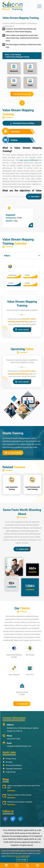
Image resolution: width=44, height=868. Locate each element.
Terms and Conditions (14, 765)
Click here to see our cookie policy (18, 856)
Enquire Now (22, 549)
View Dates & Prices (22, 94)
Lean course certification (29, 160)
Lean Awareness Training (12, 488)
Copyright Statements (14, 769)
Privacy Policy (11, 759)
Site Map (9, 762)
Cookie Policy (11, 772)
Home (7, 55)
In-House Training (13, 453)
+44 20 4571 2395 (28, 319)
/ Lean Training (15, 55)
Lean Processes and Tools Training (32, 488)
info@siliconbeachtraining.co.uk (20, 322)
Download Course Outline (22, 123)
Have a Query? (22, 330)
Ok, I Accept (22, 860)
